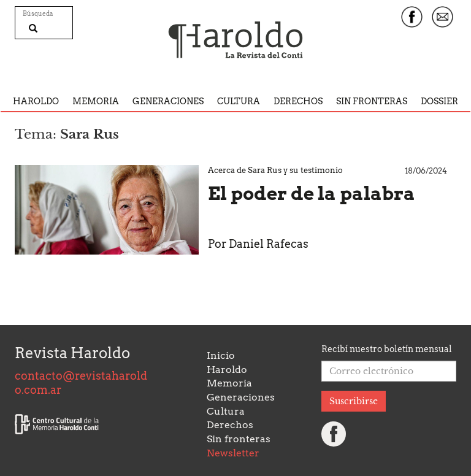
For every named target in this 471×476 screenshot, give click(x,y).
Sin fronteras (372, 101)
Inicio (221, 355)
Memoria (96, 101)
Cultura (239, 101)
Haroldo (36, 101)
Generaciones (168, 101)
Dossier (439, 101)
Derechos (298, 101)
